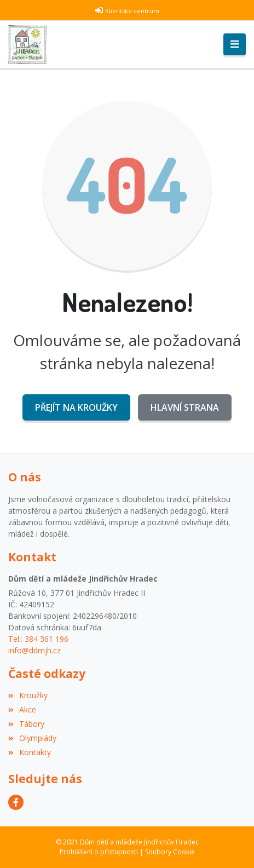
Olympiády (32, 738)
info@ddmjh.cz (34, 650)
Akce (22, 709)
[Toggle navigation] (235, 44)
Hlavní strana (185, 407)
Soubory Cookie (170, 852)
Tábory (26, 724)
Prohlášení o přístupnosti (99, 852)
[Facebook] (16, 802)
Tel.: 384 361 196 (38, 639)
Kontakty (30, 752)
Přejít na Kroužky (76, 407)
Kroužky (28, 695)
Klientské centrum (132, 11)
